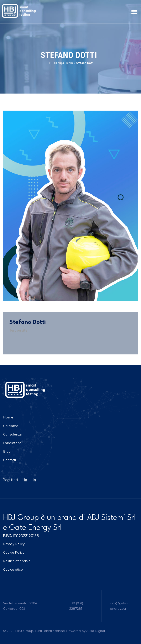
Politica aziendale (17, 561)
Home (8, 417)
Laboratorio (12, 443)
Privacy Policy (14, 544)
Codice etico (13, 569)
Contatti (9, 460)
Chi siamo (11, 426)
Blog (7, 451)
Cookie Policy (14, 552)
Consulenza (12, 434)
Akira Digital (96, 631)
